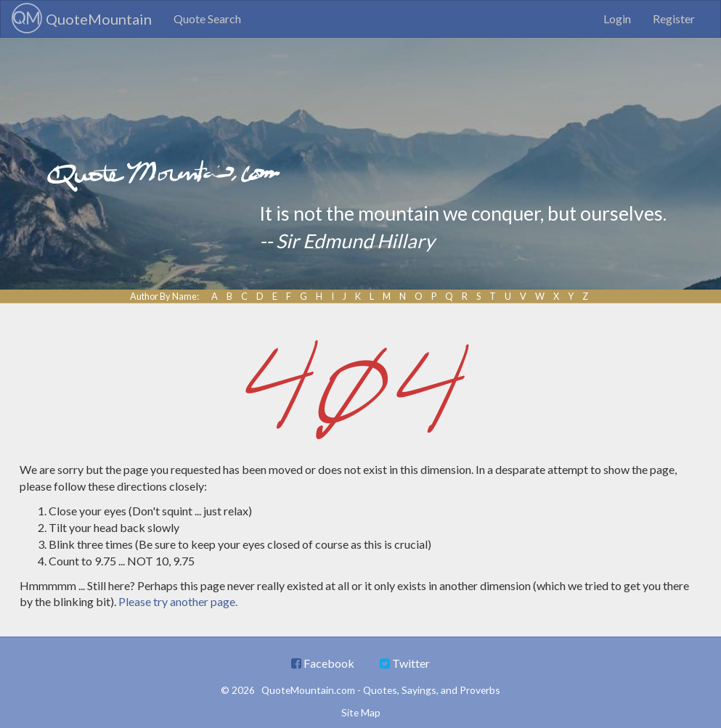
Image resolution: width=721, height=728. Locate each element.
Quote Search (207, 19)
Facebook (323, 663)
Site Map (361, 712)
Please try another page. (178, 601)
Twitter (405, 663)
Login (617, 19)
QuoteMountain (82, 18)
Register (674, 19)
